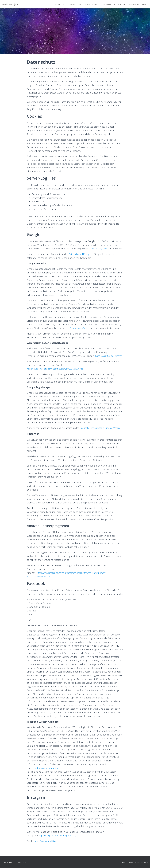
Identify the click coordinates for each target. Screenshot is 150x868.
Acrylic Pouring (91, 4)
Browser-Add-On (79, 332)
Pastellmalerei (120, 4)
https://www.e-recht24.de (48, 852)
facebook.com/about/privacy (48, 779)
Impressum (22, 863)
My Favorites (134, 4)
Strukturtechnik (75, 4)
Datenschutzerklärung (80, 258)
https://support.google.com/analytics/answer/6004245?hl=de (59, 376)
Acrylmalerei (60, 4)
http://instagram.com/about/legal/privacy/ (61, 847)
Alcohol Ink (106, 4)
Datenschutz (9, 863)
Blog (144, 4)
